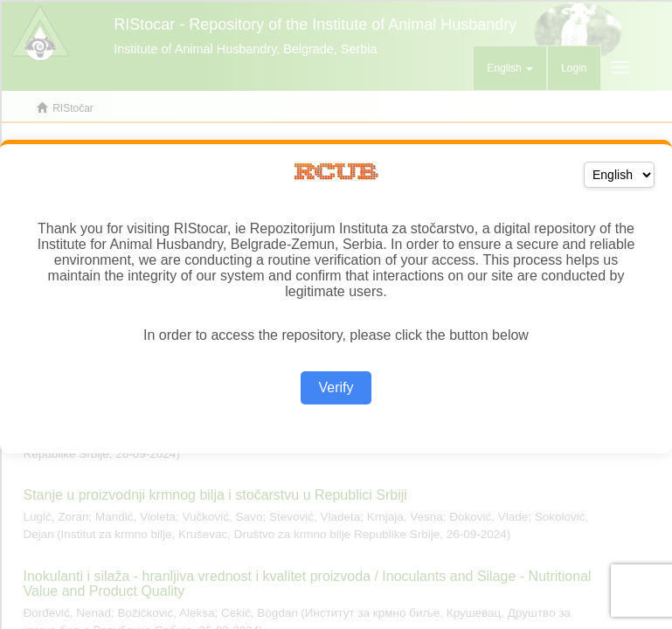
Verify (336, 387)
